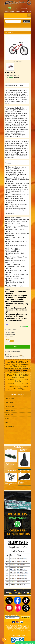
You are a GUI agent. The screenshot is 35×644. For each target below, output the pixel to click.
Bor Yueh (9, 449)
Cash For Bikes (17, 628)
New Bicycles (10, 403)
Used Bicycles (10, 407)
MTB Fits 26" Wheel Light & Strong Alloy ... (11, 484)
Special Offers (10, 399)
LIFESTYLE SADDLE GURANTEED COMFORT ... (23, 482)
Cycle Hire (20, 625)
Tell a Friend (9, 354)
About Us (17, 626)
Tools (8, 418)
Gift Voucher (8, 625)
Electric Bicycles (11, 411)
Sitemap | (23, 632)
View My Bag (24, 8)
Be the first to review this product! (13, 352)
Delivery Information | (22, 11)
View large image (17, 61)
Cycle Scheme (9, 629)
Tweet (7, 325)
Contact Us (14, 625)
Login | (7, 11)
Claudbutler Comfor (24, 450)
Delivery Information (18, 629)
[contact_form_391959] (4, 640)
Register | (13, 11)
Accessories (10, 414)
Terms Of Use (26, 625)
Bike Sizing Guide (25, 631)
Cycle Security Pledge (15, 632)
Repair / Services (25, 628)
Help (30, 11)
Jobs (28, 626)
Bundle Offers (10, 426)
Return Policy (23, 626)
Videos (14, 630)
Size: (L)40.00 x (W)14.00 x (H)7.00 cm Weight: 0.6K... (10, 465)
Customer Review (16, 631)
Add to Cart (17, 347)
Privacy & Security (10, 626)
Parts (8, 422)
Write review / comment (16, 356)
